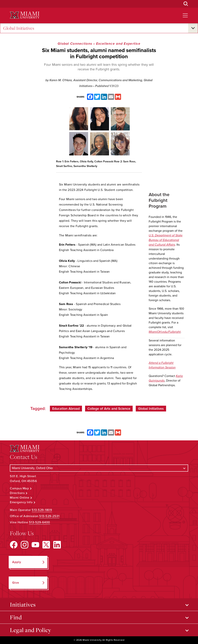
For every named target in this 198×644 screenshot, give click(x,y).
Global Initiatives (19, 28)
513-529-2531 (49, 516)
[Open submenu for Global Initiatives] (193, 28)
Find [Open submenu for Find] (16, 617)
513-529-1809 (42, 510)
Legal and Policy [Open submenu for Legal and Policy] (30, 630)
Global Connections (75, 44)
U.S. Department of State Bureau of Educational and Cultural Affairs (166, 240)
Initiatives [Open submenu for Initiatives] (23, 604)
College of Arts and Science (109, 409)
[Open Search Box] (186, 4)
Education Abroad (66, 409)
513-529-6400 (40, 522)
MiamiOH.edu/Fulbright (165, 332)
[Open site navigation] (185, 15)
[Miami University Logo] (25, 15)
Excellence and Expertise (118, 44)
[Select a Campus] (99, 468)
